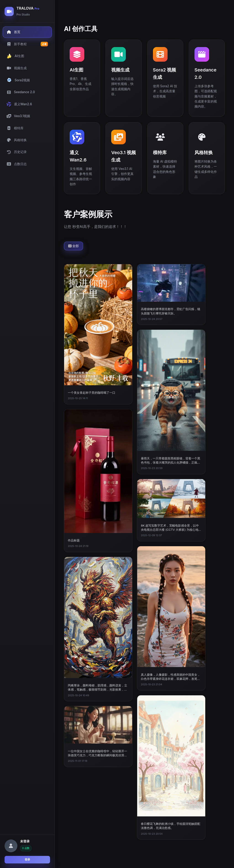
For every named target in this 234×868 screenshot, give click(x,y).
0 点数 (26, 848)
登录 (27, 860)
